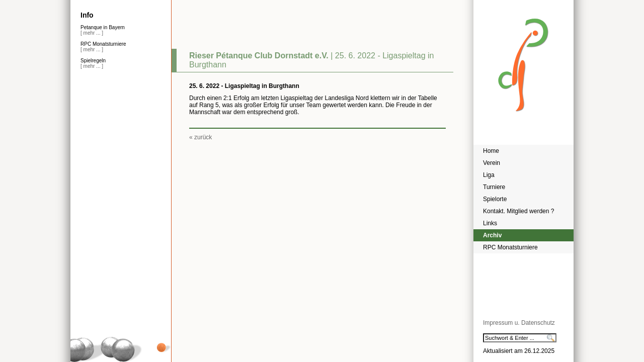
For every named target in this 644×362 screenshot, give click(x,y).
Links (490, 223)
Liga (489, 175)
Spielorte (495, 199)
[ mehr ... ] (92, 33)
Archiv (492, 235)
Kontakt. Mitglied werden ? (518, 211)
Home (491, 151)
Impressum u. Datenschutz (519, 323)
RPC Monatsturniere (510, 247)
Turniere (494, 187)
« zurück (200, 137)
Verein (492, 163)
